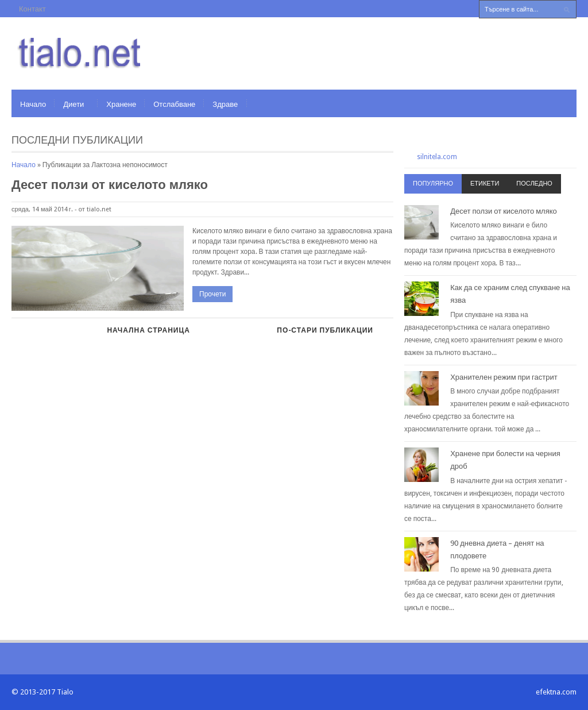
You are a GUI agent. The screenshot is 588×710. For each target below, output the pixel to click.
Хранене (121, 104)
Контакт (32, 9)
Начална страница (148, 330)
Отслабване (174, 104)
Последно (534, 184)
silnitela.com (437, 157)
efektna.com (556, 692)
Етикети (485, 184)
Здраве (225, 104)
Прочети (212, 294)
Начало (33, 104)
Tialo (65, 692)
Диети (73, 104)
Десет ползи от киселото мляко (110, 185)
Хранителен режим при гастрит (504, 377)
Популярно (433, 184)
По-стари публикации (325, 330)
